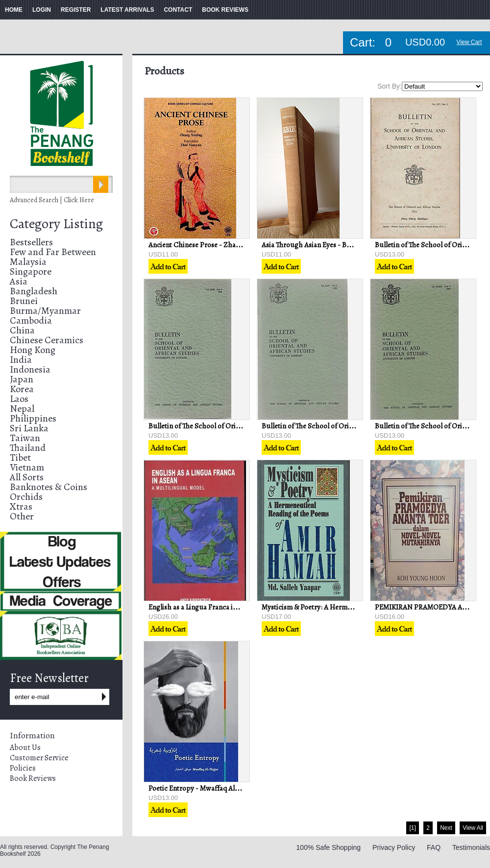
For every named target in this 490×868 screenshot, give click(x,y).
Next (446, 828)
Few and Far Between (53, 252)
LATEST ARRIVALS (127, 10)
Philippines (33, 418)
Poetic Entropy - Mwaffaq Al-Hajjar (202, 788)
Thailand (28, 448)
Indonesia (30, 369)
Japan (22, 379)
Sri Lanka (29, 428)
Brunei (24, 301)
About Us (25, 748)
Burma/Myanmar (45, 311)
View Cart (469, 42)
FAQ (434, 847)
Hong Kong (33, 350)
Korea (22, 389)
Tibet (20, 457)
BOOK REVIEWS (225, 10)
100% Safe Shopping (329, 847)
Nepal (22, 409)
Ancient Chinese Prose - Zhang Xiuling (208, 245)
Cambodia (31, 320)
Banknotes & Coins (49, 487)
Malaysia (28, 262)
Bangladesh (34, 291)
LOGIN (42, 10)
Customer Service (39, 758)
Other (22, 516)
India (21, 360)
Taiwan (25, 438)
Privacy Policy (394, 847)
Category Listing (56, 224)
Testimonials (471, 847)
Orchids (26, 497)
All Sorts (27, 477)
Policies (23, 768)
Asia (19, 281)
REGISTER (76, 10)
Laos (19, 399)
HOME (14, 10)
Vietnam (27, 467)
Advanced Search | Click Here (52, 200)
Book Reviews (33, 778)
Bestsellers (31, 242)
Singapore (31, 271)
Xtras (21, 506)
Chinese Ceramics (47, 340)
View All (473, 828)
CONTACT (178, 10)
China (22, 330)
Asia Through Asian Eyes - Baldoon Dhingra (329, 245)
